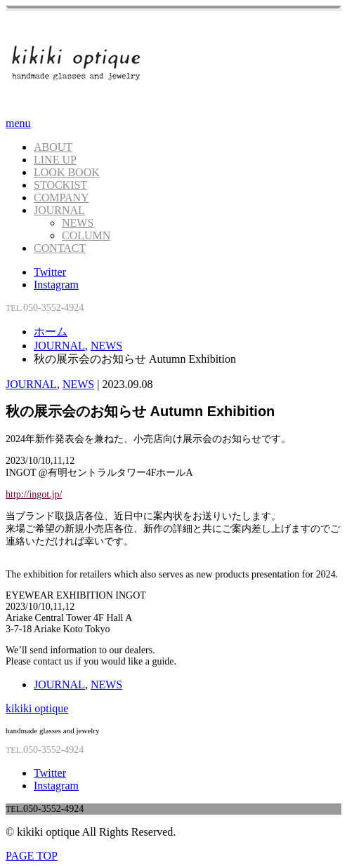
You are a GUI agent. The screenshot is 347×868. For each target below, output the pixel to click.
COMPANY (61, 198)
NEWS (78, 223)
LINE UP (55, 160)
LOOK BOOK (67, 172)
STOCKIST (60, 185)
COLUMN (86, 235)
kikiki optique (37, 708)
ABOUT (53, 147)
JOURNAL (59, 210)
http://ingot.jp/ (34, 494)
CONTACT (60, 248)
